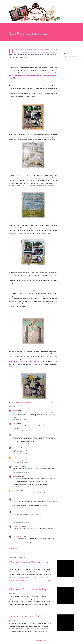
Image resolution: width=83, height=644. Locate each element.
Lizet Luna (15, 458)
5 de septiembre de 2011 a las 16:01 (21, 419)
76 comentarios (20, 608)
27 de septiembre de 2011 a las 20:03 (21, 545)
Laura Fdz (15, 490)
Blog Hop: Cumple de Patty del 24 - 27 (29, 562)
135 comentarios (20, 581)
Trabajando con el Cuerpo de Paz (25, 616)
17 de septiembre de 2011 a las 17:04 (21, 522)
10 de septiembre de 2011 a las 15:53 (21, 472)
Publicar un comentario (14, 548)
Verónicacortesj (17, 466)
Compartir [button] (67, 49)
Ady (14, 435)
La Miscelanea (16, 448)
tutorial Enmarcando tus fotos (70, 56)
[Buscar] (68, 4)
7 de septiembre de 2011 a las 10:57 (21, 454)
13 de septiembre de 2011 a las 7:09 (21, 495)
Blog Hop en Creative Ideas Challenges (29, 589)
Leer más (50, 581)
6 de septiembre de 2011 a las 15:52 (21, 444)
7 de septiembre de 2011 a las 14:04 (21, 462)
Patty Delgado (16, 536)
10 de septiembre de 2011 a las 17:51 (21, 486)
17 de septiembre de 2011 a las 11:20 (21, 508)
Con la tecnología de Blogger (41, 640)
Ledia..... (15, 423)
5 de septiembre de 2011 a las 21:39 (21, 431)
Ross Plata (15, 411)
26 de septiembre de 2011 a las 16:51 (21, 532)
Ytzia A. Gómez (16, 512)
